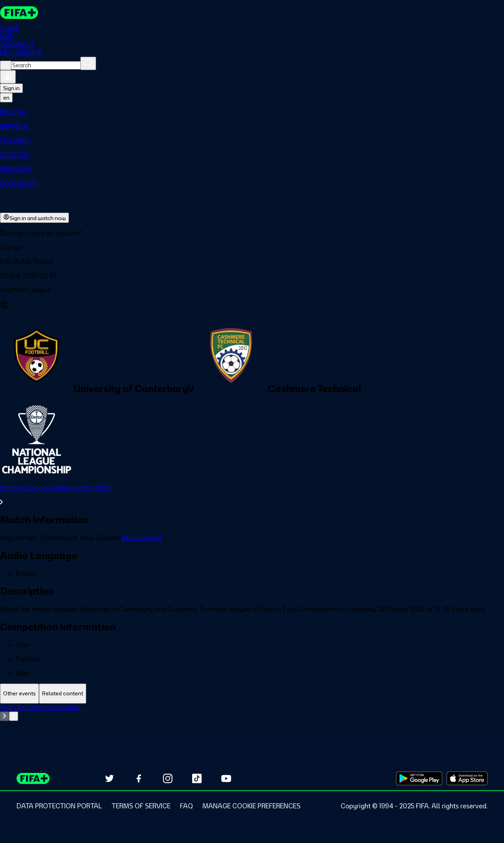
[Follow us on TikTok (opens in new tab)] (197, 778)
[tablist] (252, 694)
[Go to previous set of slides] (5, 716)
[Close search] (6, 65)
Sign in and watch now (34, 218)
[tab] (19, 694)
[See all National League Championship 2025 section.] (252, 495)
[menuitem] (252, 113)
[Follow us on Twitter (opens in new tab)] (109, 778)
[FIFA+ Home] (19, 13)
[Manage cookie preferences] (251, 806)
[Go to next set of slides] (14, 716)
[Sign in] (8, 77)
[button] (252, 247)
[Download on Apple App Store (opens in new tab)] (467, 778)
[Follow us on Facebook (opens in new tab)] (139, 778)
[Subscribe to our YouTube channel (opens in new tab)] (226, 778)
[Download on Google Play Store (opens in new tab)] (419, 778)
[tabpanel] (252, 723)
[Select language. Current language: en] (6, 98)
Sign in (11, 88)
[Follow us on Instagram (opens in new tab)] (168, 778)
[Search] (88, 63)
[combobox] (46, 65)
